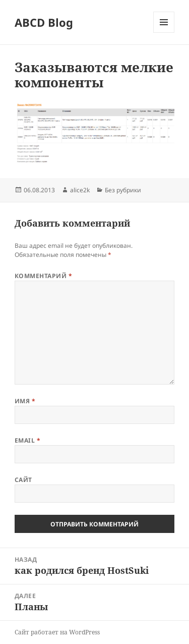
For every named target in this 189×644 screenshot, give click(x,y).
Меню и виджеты (164, 33)
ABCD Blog (44, 22)
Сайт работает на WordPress (57, 632)
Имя (25, 401)
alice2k (80, 190)
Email (27, 440)
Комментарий (43, 276)
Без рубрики (123, 190)
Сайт (23, 480)
